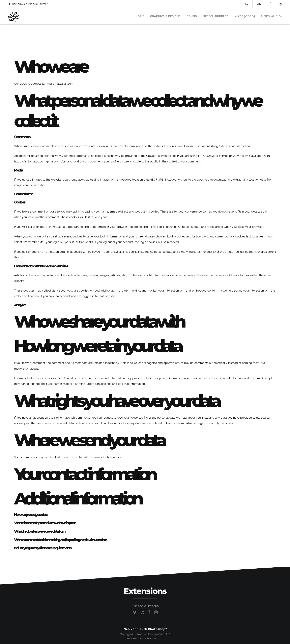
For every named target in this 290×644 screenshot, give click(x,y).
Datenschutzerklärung (145, 638)
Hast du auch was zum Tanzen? (28, 4)
